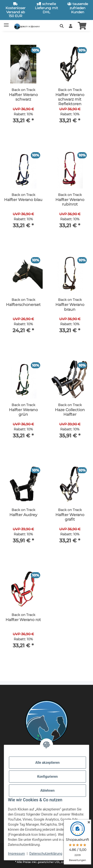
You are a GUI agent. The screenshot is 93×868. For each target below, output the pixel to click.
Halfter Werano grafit (70, 517)
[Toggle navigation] (6, 23)
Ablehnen (47, 790)
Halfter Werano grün (23, 412)
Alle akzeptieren (47, 763)
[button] (62, 26)
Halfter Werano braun (70, 307)
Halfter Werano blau (23, 200)
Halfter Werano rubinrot (70, 202)
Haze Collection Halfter (70, 412)
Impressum (16, 854)
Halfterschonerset (23, 305)
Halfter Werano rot (23, 620)
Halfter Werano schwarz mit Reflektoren (70, 99)
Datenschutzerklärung (46, 854)
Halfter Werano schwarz (23, 97)
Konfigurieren (47, 777)
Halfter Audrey (23, 515)
